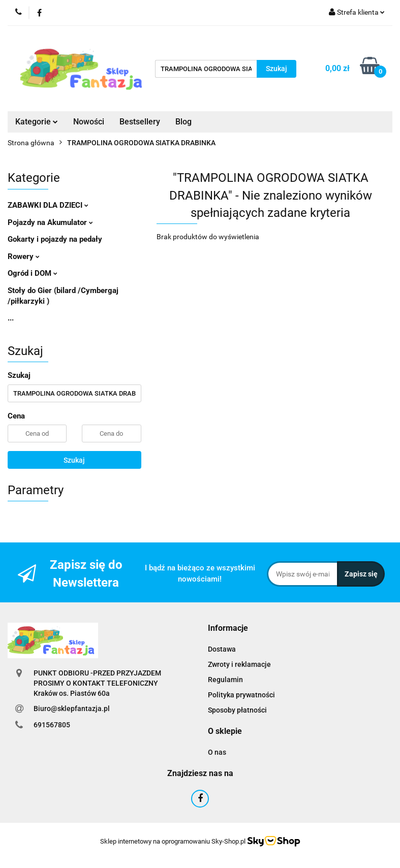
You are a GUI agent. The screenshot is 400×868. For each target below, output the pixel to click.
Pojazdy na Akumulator (50, 222)
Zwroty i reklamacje (239, 664)
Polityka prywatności (241, 695)
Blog (183, 122)
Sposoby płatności (237, 710)
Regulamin (225, 680)
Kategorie (37, 122)
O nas (217, 752)
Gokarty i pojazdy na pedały (55, 239)
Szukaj (74, 460)
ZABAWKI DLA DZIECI (48, 205)
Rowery (24, 256)
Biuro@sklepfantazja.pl (72, 709)
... (11, 318)
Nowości (89, 122)
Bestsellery (140, 122)
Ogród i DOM (33, 273)
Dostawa (222, 649)
